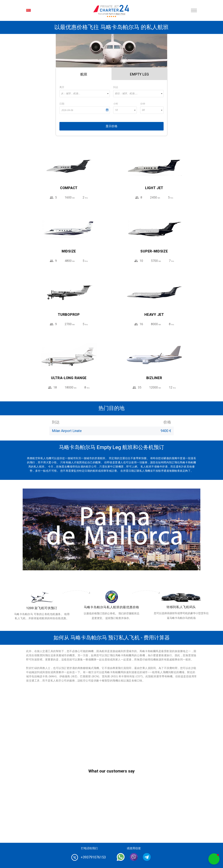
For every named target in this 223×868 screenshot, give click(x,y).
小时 (116, 104)
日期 (62, 104)
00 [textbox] (143, 110)
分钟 (143, 104)
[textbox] (85, 94)
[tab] (84, 74)
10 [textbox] (116, 110)
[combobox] (85, 94)
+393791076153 (93, 857)
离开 (62, 87)
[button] (214, 859)
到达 (116, 87)
